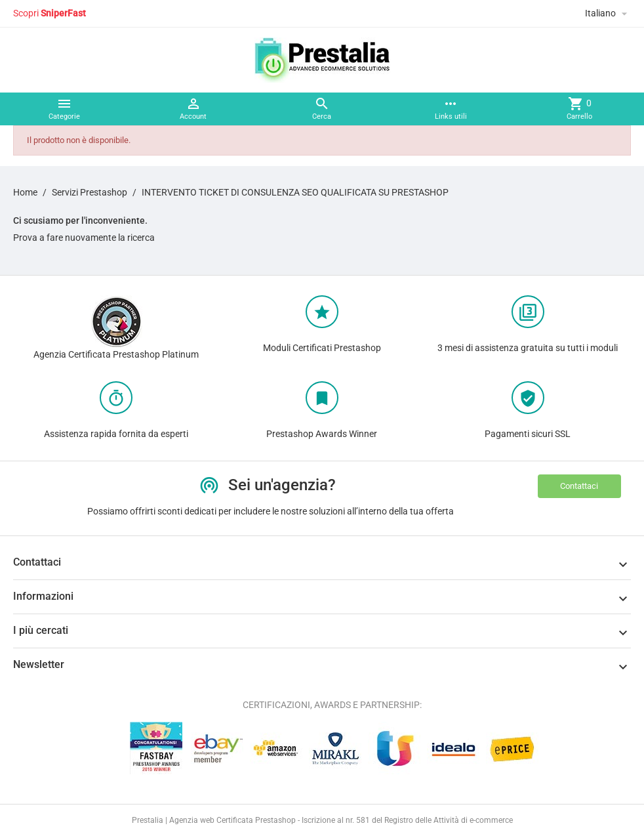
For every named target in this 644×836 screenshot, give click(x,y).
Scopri (50, 13)
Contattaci (579, 486)
